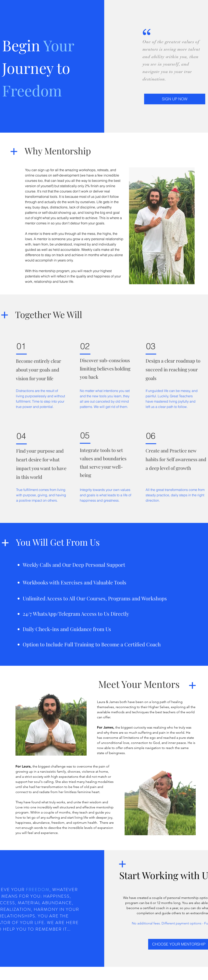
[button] (175, 99)
